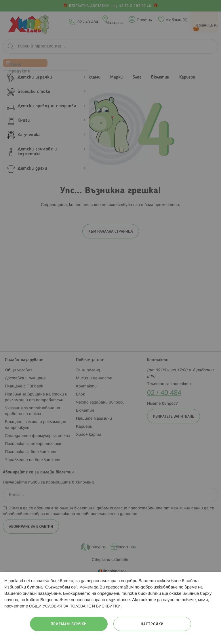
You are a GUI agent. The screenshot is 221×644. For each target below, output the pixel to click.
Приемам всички (69, 624)
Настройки (152, 624)
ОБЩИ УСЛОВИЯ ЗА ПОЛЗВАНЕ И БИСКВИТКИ (75, 606)
